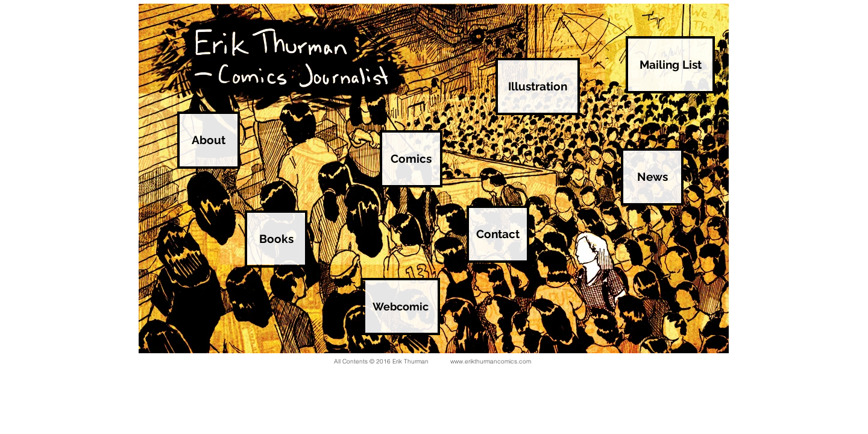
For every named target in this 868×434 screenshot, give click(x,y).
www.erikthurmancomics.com (491, 361)
